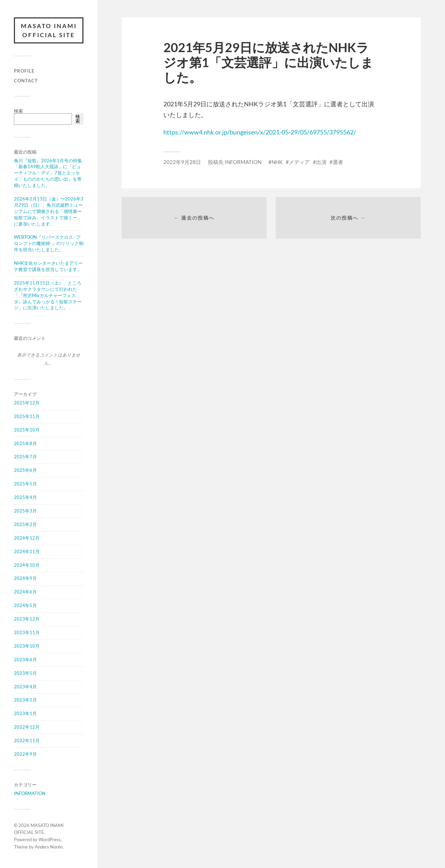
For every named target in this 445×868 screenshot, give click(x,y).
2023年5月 (25, 673)
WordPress (50, 840)
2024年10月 (27, 565)
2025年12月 (27, 403)
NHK (277, 162)
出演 (321, 162)
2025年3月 (25, 511)
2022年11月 (27, 740)
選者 (338, 162)
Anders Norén (49, 847)
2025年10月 (27, 430)
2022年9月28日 (182, 162)
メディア (299, 162)
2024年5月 (25, 605)
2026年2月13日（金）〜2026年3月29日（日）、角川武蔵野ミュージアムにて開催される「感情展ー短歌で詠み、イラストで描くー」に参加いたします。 (49, 211)
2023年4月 (25, 687)
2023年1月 (25, 713)
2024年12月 (27, 538)
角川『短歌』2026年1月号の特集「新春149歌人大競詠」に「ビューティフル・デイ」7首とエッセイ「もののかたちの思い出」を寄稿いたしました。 (48, 173)
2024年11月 (27, 551)
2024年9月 (25, 578)
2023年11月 (27, 632)
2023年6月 (25, 660)
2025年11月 (27, 416)
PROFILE (24, 71)
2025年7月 (25, 457)
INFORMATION (30, 793)
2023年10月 (27, 646)
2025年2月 (25, 524)
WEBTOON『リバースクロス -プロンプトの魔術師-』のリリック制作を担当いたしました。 (49, 243)
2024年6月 (25, 592)
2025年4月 (25, 497)
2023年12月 (27, 619)
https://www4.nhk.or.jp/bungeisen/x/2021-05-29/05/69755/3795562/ (260, 132)
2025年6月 (25, 470)
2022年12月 (27, 727)
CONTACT (26, 81)
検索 (18, 111)
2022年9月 (25, 754)
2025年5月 (25, 484)
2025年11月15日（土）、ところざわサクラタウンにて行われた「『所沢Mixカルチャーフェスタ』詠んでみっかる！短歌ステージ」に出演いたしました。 (48, 295)
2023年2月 (25, 700)
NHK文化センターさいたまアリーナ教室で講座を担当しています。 (48, 266)
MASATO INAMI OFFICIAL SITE (49, 30)
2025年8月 (25, 443)
